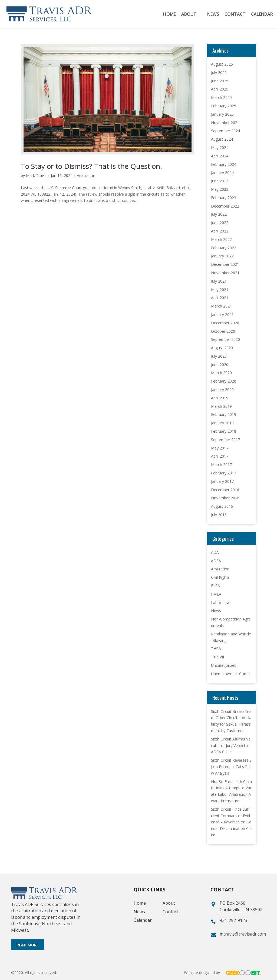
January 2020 (222, 389)
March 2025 (221, 97)
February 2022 (224, 248)
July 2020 (219, 356)
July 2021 (219, 281)
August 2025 (222, 64)
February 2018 (224, 431)
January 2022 (222, 256)
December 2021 (225, 264)
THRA (216, 649)
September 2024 (225, 131)
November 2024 (225, 123)
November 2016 (225, 498)
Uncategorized (224, 665)
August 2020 (222, 348)
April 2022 (220, 231)
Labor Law (220, 602)
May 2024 (220, 148)
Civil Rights (220, 577)
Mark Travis (36, 175)
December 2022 (225, 206)
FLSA (215, 586)
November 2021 (225, 273)
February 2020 (224, 381)
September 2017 (225, 440)
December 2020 (225, 323)
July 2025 (219, 72)
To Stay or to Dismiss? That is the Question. (91, 166)
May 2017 (220, 448)
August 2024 (222, 139)
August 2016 (222, 506)
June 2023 (220, 181)
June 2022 (220, 223)
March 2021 (221, 306)
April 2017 (220, 456)
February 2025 (224, 106)
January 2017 (222, 481)
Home (169, 15)
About (189, 15)
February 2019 (224, 414)
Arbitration (86, 175)
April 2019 (220, 398)
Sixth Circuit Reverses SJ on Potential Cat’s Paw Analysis (231, 767)
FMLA (216, 594)
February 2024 (224, 164)
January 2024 (222, 172)
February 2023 (224, 198)
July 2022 (219, 214)
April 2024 (220, 156)
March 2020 (221, 373)
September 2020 (225, 339)
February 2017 (224, 473)
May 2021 (220, 290)
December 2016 (225, 490)
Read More (28, 945)
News (213, 15)
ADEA (216, 561)
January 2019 (222, 423)
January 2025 (222, 114)
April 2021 (220, 298)
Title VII (217, 657)
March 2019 (221, 406)
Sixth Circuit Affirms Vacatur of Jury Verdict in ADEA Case (231, 745)
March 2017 (221, 465)
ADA (215, 552)
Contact (235, 15)
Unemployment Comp (230, 674)
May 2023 (220, 189)
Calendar (262, 15)
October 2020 (223, 331)
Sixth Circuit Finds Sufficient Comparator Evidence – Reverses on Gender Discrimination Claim (231, 822)
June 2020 (220, 365)
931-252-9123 (233, 920)
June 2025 (220, 81)
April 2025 (220, 89)
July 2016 (219, 515)
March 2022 (221, 239)
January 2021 (222, 314)
